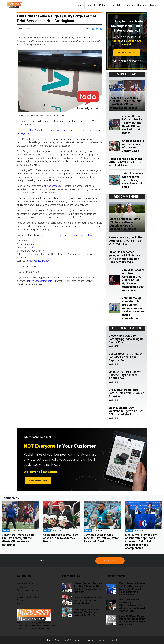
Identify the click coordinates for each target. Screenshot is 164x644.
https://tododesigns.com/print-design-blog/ (71, 235)
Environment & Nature (28, 590)
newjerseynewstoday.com (85, 640)
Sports (129, 5)
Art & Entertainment (26, 584)
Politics (103, 5)
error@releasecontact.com (39, 281)
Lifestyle (117, 5)
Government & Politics (28, 597)
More (153, 5)
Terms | (51, 640)
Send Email (29, 247)
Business (21, 587)
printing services (52, 186)
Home (80, 5)
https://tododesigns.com (38, 261)
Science (142, 5)
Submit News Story (127, 53)
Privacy (58, 640)
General (91, 5)
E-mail (42, 561)
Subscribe (110, 561)
